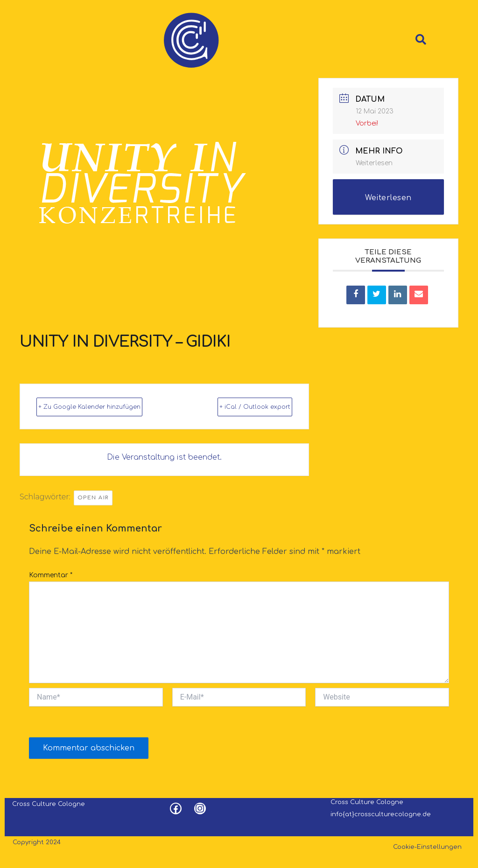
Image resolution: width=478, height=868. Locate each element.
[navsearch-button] (419, 34)
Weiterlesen (374, 149)
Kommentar (51, 575)
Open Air (93, 496)
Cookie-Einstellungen (427, 847)
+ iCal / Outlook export (269, 398)
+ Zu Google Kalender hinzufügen (82, 398)
